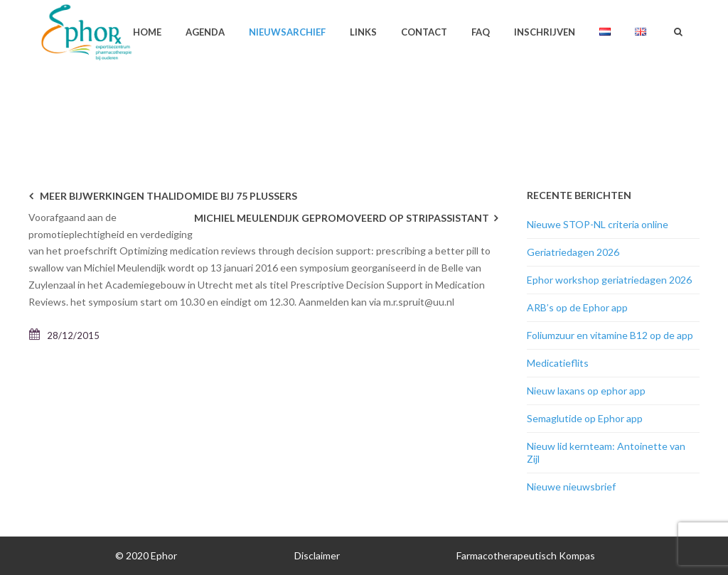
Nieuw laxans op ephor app (586, 391)
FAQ (481, 32)
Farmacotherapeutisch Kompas (526, 555)
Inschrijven (545, 32)
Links (363, 32)
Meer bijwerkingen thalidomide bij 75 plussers (168, 196)
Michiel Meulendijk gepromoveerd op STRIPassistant (342, 218)
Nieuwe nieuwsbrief (571, 487)
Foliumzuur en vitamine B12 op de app (610, 335)
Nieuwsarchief (287, 32)
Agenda (205, 32)
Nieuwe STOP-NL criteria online (598, 224)
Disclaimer (317, 555)
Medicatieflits (558, 363)
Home (147, 32)
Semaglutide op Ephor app (585, 418)
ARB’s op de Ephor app (577, 307)
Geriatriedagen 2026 (573, 252)
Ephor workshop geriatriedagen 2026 (609, 280)
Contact (424, 32)
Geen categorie (546, 89)
